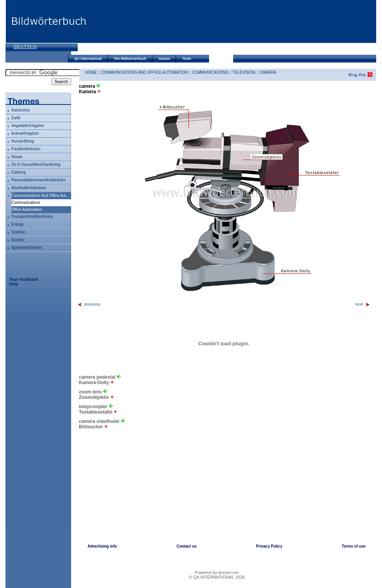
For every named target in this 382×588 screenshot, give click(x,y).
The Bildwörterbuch (130, 59)
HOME (91, 72)
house (17, 157)
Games (164, 59)
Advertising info (102, 546)
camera (268, 72)
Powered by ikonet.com (217, 572)
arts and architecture (29, 188)
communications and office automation (144, 72)
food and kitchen (26, 149)
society (18, 240)
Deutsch (25, 47)
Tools (187, 59)
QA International (88, 59)
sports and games (27, 248)
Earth (16, 118)
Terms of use (354, 546)
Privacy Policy (269, 546)
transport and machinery (32, 217)
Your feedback (24, 279)
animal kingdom (25, 133)
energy (17, 224)
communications (210, 72)
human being (23, 141)
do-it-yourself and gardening (36, 164)
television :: (246, 72)
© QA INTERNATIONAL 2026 (217, 577)
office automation (27, 210)
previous (89, 304)
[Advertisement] (118, 28)
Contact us (187, 546)
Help (14, 284)
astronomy (21, 110)
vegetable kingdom (28, 126)
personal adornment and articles (38, 180)
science (18, 232)
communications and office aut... (40, 196)
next (363, 304)
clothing (18, 172)
